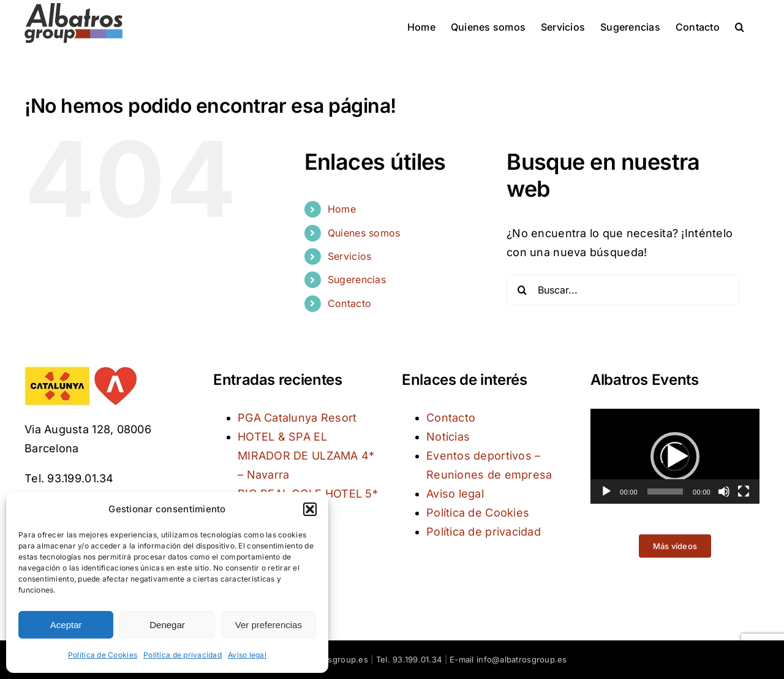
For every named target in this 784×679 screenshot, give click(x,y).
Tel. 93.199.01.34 (409, 659)
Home (342, 209)
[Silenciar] (724, 491)
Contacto (349, 303)
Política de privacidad (183, 655)
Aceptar (66, 625)
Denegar (167, 625)
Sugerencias (357, 279)
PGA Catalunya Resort (297, 418)
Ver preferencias (269, 625)
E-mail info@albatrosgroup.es (508, 659)
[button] (310, 509)
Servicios (349, 256)
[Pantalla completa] (744, 491)
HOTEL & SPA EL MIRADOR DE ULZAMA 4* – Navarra (306, 456)
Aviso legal (247, 655)
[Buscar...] (623, 290)
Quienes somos (364, 233)
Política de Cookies (103, 655)
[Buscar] (522, 290)
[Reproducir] (606, 491)
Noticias (448, 437)
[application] (675, 456)
